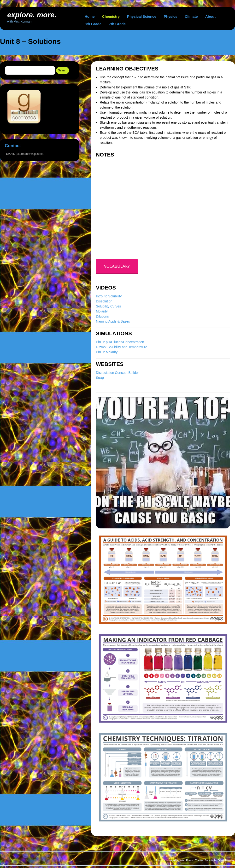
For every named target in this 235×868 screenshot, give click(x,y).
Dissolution (104, 301)
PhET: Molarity (107, 352)
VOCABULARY (117, 266)
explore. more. (32, 15)
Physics (171, 16)
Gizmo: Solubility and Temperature (122, 347)
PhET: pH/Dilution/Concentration (120, 342)
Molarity (102, 311)
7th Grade (117, 24)
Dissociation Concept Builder (117, 373)
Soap (100, 378)
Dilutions (102, 316)
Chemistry (111, 16)
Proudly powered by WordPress (174, 860)
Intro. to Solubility (109, 296)
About (210, 16)
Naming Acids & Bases (113, 321)
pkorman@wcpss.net (30, 154)
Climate (191, 16)
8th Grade (93, 24)
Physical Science (142, 16)
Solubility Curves (108, 306)
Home (90, 16)
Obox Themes (226, 860)
